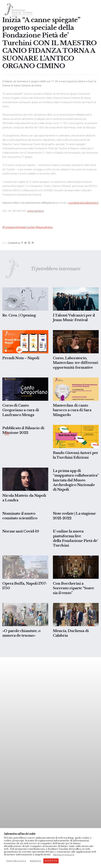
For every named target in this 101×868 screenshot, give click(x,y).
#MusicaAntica (44, 227)
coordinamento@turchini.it (83, 203)
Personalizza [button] (16, 861)
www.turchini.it (36, 211)
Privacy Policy (64, 855)
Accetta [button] (51, 861)
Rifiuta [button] (36, 861)
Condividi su (14, 243)
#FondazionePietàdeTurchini (19, 227)
